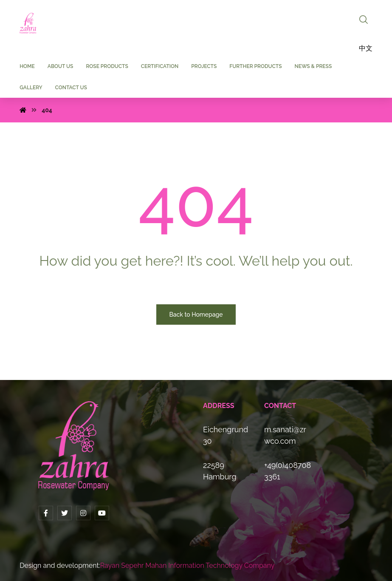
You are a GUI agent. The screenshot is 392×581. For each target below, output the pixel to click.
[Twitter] (65, 513)
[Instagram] (83, 513)
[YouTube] (102, 513)
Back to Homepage (196, 315)
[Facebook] (46, 513)
